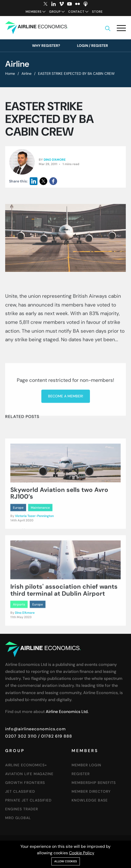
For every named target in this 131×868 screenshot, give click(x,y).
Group (55, 12)
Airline (26, 73)
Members (34, 12)
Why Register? (46, 46)
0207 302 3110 (21, 736)
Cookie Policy (82, 853)
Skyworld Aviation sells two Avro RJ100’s (59, 532)
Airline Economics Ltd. (67, 712)
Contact (76, 12)
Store (97, 12)
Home (10, 73)
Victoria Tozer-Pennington (34, 555)
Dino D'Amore (55, 160)
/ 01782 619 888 (54, 736)
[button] (121, 29)
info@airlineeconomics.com (36, 729)
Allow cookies (66, 861)
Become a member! (66, 450)
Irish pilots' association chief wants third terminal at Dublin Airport (64, 628)
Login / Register (93, 46)
